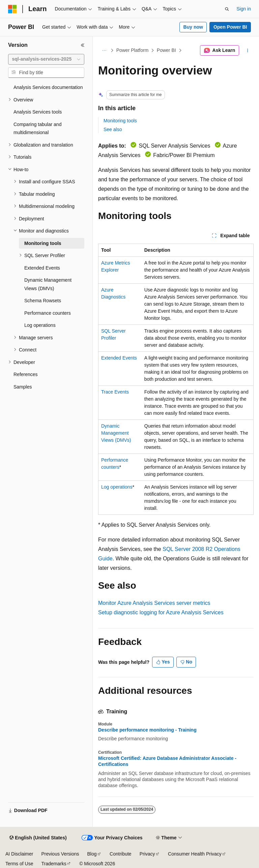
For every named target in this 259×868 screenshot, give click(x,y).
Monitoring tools (120, 121)
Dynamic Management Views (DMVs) (116, 433)
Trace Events (115, 392)
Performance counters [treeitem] (48, 313)
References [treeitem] (26, 374)
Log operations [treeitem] (40, 325)
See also (113, 129)
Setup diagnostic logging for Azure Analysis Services (161, 612)
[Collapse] (83, 45)
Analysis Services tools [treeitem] (38, 112)
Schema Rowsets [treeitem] (43, 301)
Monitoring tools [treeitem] (43, 243)
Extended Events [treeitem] (42, 268)
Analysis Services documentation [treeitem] (48, 87)
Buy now (193, 27)
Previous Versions (60, 854)
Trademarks (54, 864)
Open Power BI (230, 27)
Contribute (121, 854)
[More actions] (248, 51)
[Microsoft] (12, 9)
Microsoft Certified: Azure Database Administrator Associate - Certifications (167, 761)
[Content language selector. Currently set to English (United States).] (38, 838)
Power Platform (133, 50)
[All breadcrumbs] (104, 51)
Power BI (166, 50)
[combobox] (46, 59)
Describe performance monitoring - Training (147, 730)
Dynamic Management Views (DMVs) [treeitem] (48, 284)
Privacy (147, 854)
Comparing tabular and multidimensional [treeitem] (37, 129)
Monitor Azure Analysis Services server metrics (154, 603)
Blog (92, 854)
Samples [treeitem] (23, 387)
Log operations (117, 487)
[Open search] (227, 9)
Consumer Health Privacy (195, 854)
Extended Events (119, 358)
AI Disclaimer (19, 854)
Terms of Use (19, 864)
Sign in (244, 9)
